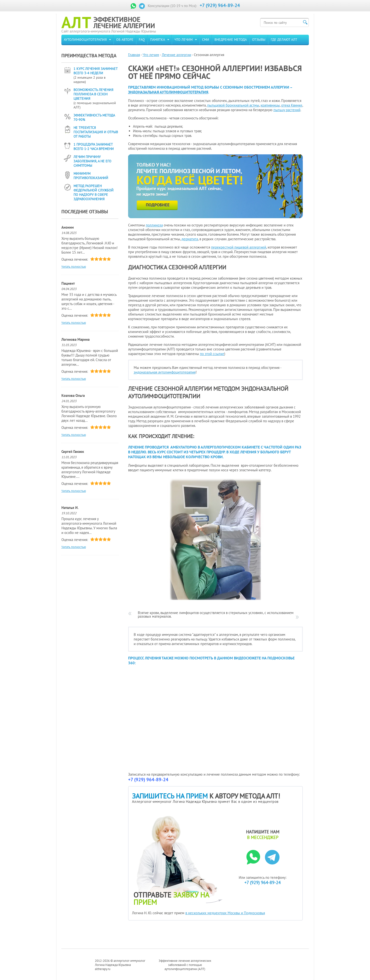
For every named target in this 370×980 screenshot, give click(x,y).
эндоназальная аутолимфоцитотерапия (168, 92)
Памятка (158, 39)
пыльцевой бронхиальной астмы (233, 105)
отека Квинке (292, 105)
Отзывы (259, 39)
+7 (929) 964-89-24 (220, 5)
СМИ (206, 39)
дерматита (190, 239)
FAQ (142, 39)
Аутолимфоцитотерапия (85, 39)
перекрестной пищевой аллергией (239, 247)
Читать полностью (74, 267)
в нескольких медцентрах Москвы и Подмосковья (225, 913)
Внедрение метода (231, 39)
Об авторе (125, 39)
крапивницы (270, 105)
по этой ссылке (212, 354)
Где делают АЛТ (284, 39)
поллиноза (154, 225)
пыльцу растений (287, 110)
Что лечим (184, 39)
